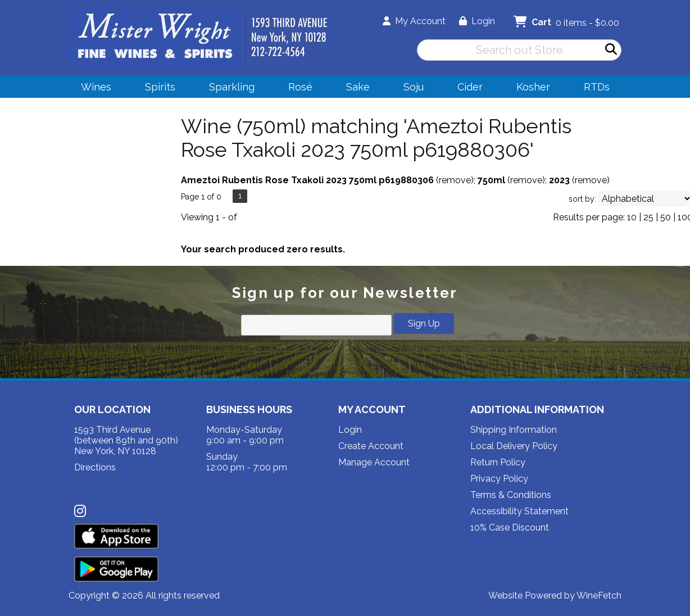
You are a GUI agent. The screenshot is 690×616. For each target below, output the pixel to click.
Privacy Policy (499, 479)
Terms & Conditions (511, 495)
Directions (95, 467)
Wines (92, 89)
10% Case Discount (510, 527)
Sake (358, 87)
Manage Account (374, 462)
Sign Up (424, 323)
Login (477, 21)
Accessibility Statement (519, 511)
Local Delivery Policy (514, 446)
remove (455, 180)
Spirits (156, 89)
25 (648, 217)
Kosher (533, 87)
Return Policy (498, 462)
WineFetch (599, 595)
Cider (466, 89)
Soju (410, 89)
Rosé (300, 87)
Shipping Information (514, 430)
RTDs (597, 87)
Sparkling (228, 89)
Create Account (371, 446)
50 (666, 217)
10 (632, 217)
